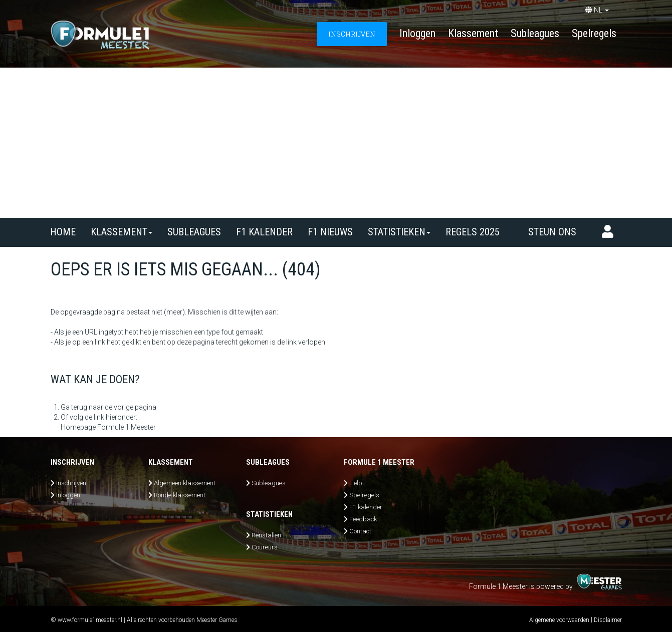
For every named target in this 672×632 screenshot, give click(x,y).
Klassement (473, 33)
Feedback (363, 519)
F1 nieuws (330, 232)
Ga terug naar (82, 407)
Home (63, 232)
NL (597, 10)
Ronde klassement (180, 495)
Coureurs (265, 547)
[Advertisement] (336, 143)
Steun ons (552, 232)
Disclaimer (608, 620)
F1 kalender (264, 232)
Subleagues (535, 33)
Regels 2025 (473, 232)
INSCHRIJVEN (352, 34)
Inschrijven (71, 483)
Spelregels (594, 33)
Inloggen (417, 33)
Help (356, 483)
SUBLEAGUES (194, 232)
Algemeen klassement (185, 483)
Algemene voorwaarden (559, 620)
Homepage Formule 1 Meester (108, 427)
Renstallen (266, 535)
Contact (360, 531)
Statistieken (399, 232)
